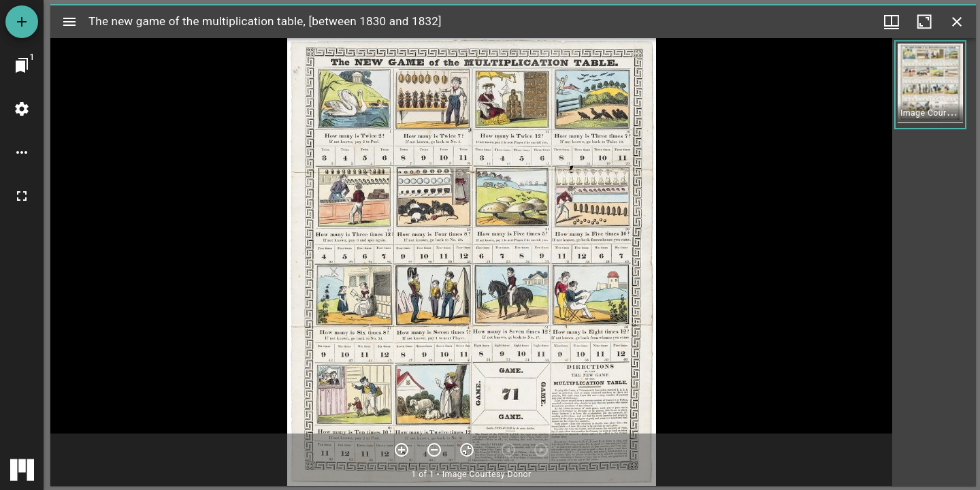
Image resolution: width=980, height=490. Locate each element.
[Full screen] (22, 196)
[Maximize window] (924, 22)
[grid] (934, 262)
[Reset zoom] (467, 450)
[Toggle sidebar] (69, 22)
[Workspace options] (22, 152)
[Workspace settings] (22, 109)
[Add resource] (22, 22)
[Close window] (957, 22)
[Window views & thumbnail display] (892, 22)
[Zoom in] (402, 450)
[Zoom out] (434, 450)
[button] (930, 85)
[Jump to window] (22, 65)
